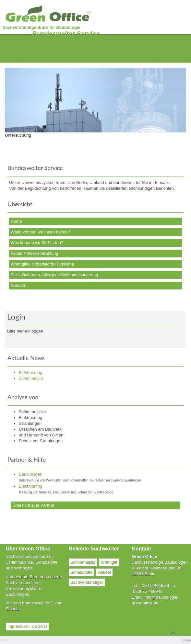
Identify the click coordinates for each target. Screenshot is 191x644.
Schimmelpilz (83, 562)
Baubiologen (30, 474)
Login (187, 640)
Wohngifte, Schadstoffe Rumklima (42, 264)
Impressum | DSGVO (27, 626)
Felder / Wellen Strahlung (34, 253)
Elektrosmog (30, 486)
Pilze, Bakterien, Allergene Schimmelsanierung (54, 275)
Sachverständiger (87, 582)
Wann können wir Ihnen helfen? (40, 232)
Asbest (104, 572)
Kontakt (18, 285)
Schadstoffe (81, 572)
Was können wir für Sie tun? (37, 243)
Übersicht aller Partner (33, 505)
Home (16, 221)
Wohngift (109, 562)
